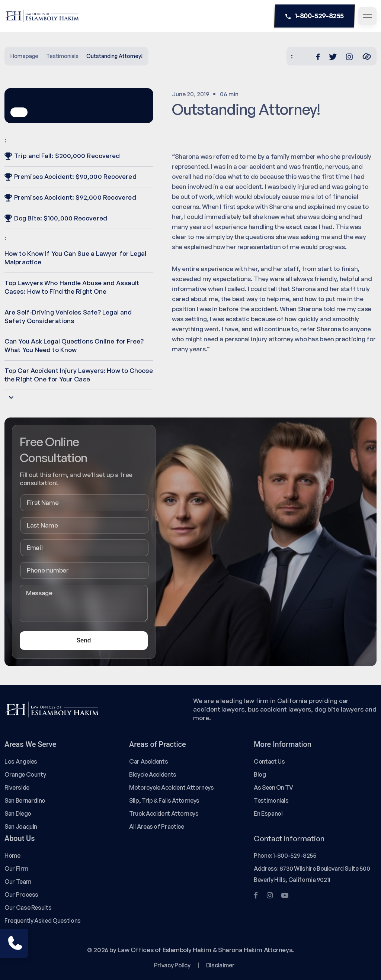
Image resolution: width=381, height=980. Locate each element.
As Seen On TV (273, 787)
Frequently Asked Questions (43, 921)
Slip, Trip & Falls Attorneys (164, 800)
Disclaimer (220, 965)
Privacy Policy (172, 965)
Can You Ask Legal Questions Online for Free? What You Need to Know (74, 345)
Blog (260, 774)
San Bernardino (25, 800)
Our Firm (16, 868)
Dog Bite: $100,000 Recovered (56, 218)
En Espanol (268, 813)
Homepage (24, 56)
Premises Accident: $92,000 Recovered (70, 197)
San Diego (18, 813)
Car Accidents (148, 761)
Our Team (18, 881)
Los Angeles (21, 761)
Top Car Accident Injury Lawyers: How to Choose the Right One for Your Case (79, 375)
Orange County (25, 774)
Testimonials (62, 56)
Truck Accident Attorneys (164, 813)
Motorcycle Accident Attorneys (172, 787)
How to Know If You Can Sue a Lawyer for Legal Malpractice (76, 258)
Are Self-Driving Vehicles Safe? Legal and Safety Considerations (68, 316)
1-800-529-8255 (315, 16)
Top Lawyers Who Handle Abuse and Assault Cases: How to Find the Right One (72, 287)
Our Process (21, 894)
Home (12, 855)
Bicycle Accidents (153, 774)
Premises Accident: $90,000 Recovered (71, 176)
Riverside (17, 787)
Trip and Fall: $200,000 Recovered (62, 156)
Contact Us (269, 761)
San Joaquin (21, 826)
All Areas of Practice (157, 826)
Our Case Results (28, 908)
